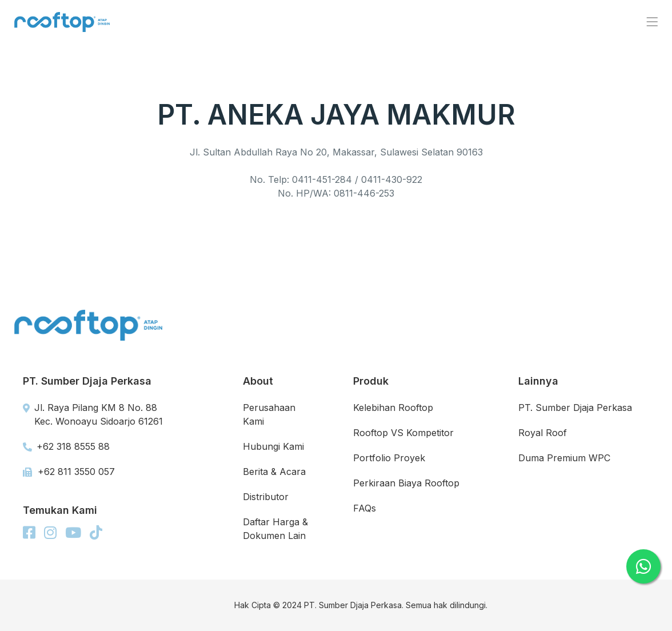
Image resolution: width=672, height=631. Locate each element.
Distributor (266, 497)
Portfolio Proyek (389, 458)
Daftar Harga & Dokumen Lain (275, 529)
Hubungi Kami (273, 446)
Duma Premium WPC (564, 458)
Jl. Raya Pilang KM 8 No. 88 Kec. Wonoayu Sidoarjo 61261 (93, 414)
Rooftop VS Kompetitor (403, 433)
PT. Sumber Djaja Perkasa (575, 408)
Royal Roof (543, 433)
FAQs (365, 508)
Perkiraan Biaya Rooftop (406, 483)
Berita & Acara (274, 472)
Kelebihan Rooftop (393, 408)
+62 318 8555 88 (66, 446)
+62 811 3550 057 (69, 472)
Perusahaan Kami (269, 414)
